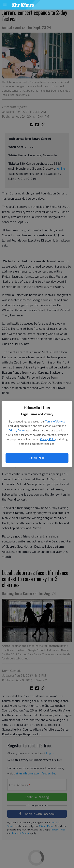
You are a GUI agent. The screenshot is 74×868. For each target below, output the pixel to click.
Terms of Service (55, 421)
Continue (37, 458)
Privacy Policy (17, 430)
